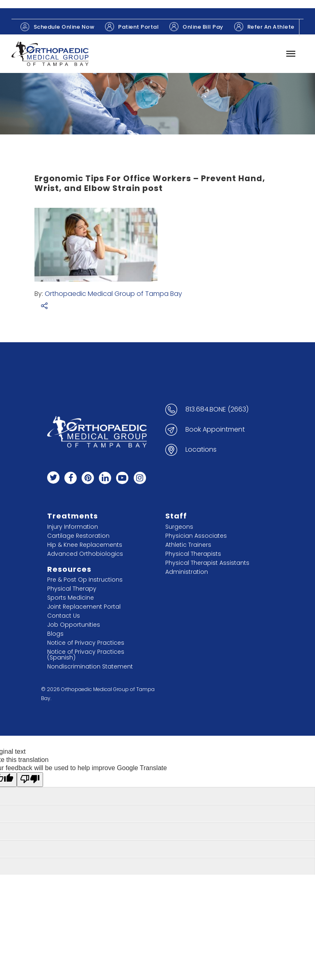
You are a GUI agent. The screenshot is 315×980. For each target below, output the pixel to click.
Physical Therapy (72, 589)
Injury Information (73, 527)
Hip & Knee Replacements (85, 545)
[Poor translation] (30, 780)
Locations (201, 450)
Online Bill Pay (196, 27)
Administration (187, 572)
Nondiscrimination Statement (90, 666)
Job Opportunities (74, 625)
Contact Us (64, 616)
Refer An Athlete (264, 27)
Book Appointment (215, 430)
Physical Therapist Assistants (207, 563)
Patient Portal (132, 27)
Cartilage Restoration (78, 536)
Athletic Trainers (188, 545)
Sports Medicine (71, 598)
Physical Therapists (193, 554)
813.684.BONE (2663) (217, 409)
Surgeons (179, 527)
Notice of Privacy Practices (86, 643)
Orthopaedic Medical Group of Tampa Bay (113, 294)
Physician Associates (196, 536)
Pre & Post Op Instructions (85, 580)
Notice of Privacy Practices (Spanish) (86, 655)
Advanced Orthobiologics (85, 554)
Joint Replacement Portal (84, 607)
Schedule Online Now (58, 27)
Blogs (55, 634)
